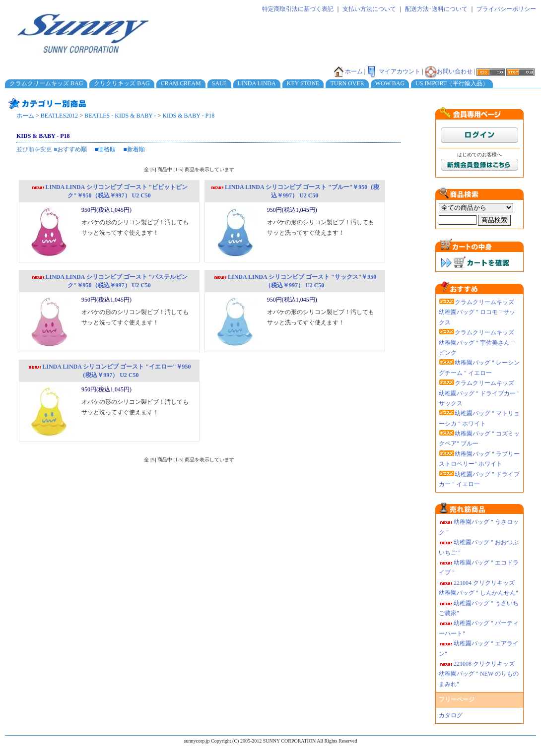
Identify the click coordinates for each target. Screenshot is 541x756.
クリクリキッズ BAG (122, 83)
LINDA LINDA (257, 83)
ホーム (348, 71)
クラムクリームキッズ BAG (46, 83)
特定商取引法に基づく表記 (298, 9)
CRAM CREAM (181, 83)
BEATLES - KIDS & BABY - (120, 116)
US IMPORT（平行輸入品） (452, 83)
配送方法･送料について (436, 9)
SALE (219, 83)
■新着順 (134, 149)
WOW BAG (390, 83)
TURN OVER (347, 83)
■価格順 (105, 149)
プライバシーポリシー (506, 9)
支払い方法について (369, 9)
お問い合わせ (449, 71)
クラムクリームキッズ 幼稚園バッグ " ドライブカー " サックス (479, 393)
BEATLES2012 (59, 116)
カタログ (451, 715)
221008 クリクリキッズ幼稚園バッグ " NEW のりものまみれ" (479, 674)
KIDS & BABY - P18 (188, 116)
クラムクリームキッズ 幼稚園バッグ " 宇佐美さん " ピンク (476, 343)
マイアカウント (394, 71)
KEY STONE (303, 83)
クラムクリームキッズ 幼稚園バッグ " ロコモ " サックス (477, 312)
